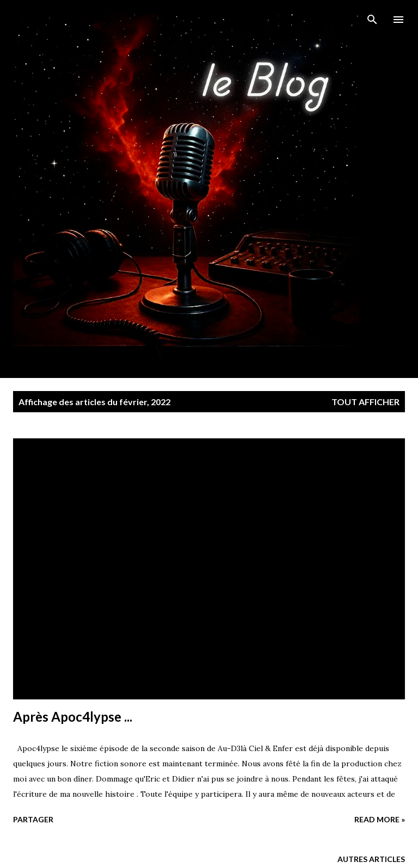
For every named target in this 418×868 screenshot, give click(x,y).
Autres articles (371, 859)
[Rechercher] (372, 20)
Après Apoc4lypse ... (73, 717)
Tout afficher (365, 402)
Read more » (380, 819)
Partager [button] (33, 819)
